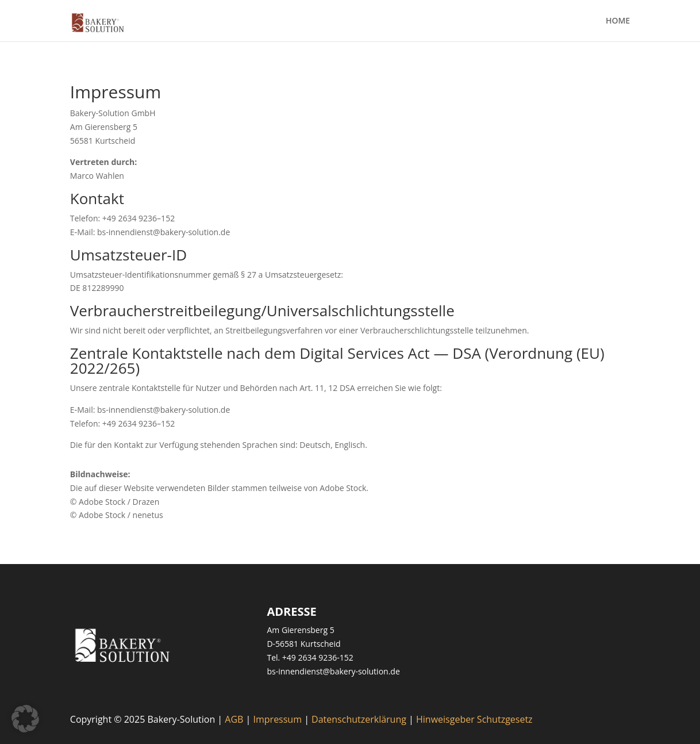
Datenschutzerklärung (359, 719)
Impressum (278, 719)
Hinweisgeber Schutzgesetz (474, 719)
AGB (234, 719)
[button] (25, 719)
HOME (618, 21)
